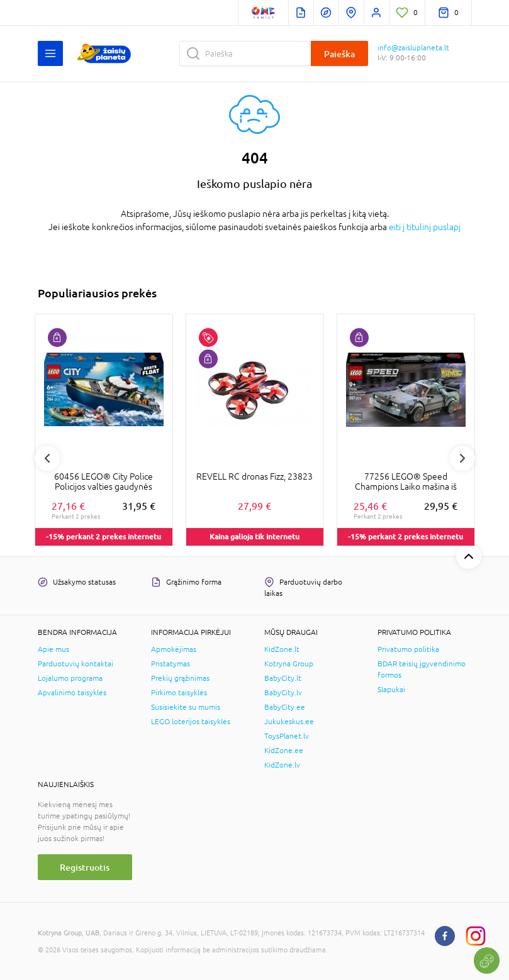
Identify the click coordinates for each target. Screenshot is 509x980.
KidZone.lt (282, 649)
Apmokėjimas (174, 649)
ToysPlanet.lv (287, 736)
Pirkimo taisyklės (179, 693)
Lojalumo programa (70, 678)
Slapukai (391, 690)
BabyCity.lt (283, 678)
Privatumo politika (408, 649)
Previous (47, 458)
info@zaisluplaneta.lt (413, 48)
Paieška (339, 54)
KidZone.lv (282, 765)
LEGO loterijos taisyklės (191, 722)
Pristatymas (171, 664)
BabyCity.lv (283, 693)
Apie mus (53, 649)
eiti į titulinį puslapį (425, 227)
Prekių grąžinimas (180, 678)
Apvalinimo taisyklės (72, 693)
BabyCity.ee (285, 707)
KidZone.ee (284, 751)
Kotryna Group (289, 664)
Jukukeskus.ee (289, 722)
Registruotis (85, 867)
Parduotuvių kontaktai (76, 664)
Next (462, 458)
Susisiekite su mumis (186, 707)
